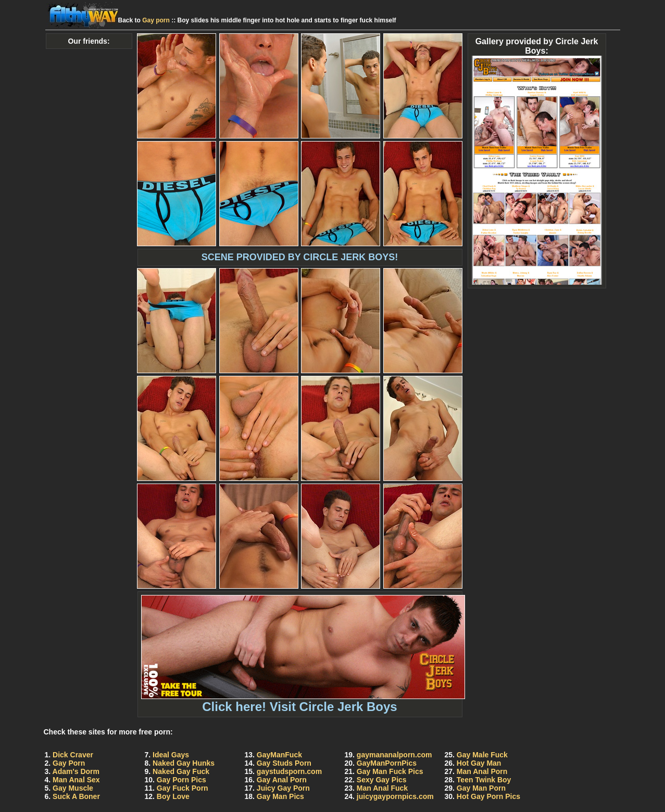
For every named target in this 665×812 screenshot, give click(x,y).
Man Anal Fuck (382, 788)
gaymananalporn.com (394, 755)
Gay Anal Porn (282, 780)
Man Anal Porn (482, 771)
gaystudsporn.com (289, 771)
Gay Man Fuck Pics (390, 771)
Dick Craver (73, 755)
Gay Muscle (73, 788)
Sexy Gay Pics (382, 780)
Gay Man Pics (280, 796)
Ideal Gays (171, 755)
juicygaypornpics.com (395, 796)
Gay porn (156, 20)
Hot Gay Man (479, 763)
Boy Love (173, 796)
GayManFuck (279, 755)
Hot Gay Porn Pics (488, 796)
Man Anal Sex (76, 780)
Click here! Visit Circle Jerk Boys (303, 701)
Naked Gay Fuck (181, 771)
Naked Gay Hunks (184, 763)
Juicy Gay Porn (283, 788)
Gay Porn (69, 763)
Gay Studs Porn (284, 763)
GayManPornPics (387, 763)
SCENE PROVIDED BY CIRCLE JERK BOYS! (300, 257)
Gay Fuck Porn (183, 788)
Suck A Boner (76, 796)
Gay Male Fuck (482, 755)
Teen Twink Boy (484, 780)
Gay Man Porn (481, 788)
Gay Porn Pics (181, 780)
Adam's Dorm (76, 771)
